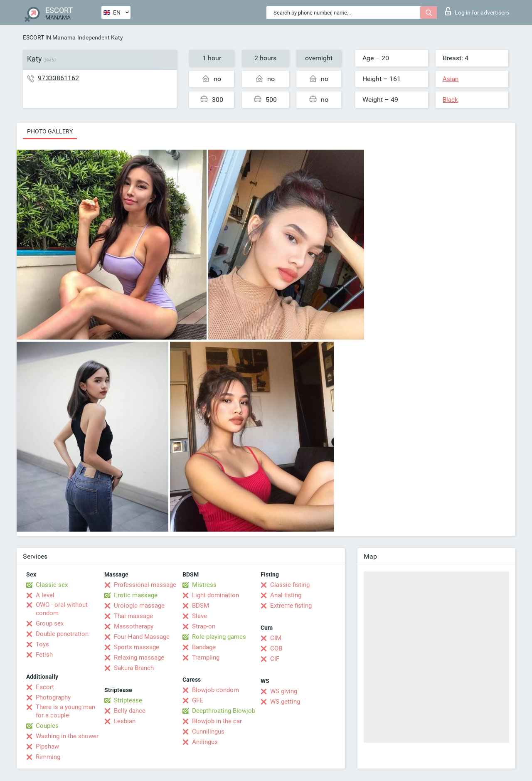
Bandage (204, 647)
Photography (53, 697)
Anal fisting (286, 595)
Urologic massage (139, 606)
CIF (275, 659)
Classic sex (52, 585)
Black (450, 100)
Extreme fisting (291, 606)
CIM (276, 638)
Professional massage (145, 585)
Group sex (50, 623)
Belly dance (130, 711)
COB (276, 648)
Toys (42, 644)
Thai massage (133, 616)
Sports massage (137, 647)
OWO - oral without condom (62, 609)
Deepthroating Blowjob (224, 711)
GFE (198, 700)
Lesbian (125, 721)
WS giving (284, 691)
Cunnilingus (208, 732)
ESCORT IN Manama (49, 37)
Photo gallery (50, 131)
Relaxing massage (139, 658)
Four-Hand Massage (142, 637)
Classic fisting (290, 585)
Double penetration (62, 634)
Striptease (128, 700)
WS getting (285, 702)
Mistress (204, 585)
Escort (45, 687)
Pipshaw (47, 747)
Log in (477, 11)
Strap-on (204, 626)
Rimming (48, 757)
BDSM (201, 606)
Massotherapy (134, 626)
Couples (47, 726)
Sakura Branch (134, 668)
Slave (199, 616)
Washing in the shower (67, 736)
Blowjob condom (216, 690)
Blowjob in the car (217, 721)
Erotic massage (136, 595)
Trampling (206, 658)
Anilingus (205, 742)
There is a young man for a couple (65, 711)
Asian (451, 79)
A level (45, 595)
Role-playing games (219, 637)
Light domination (216, 595)
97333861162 (58, 78)
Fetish (44, 655)
